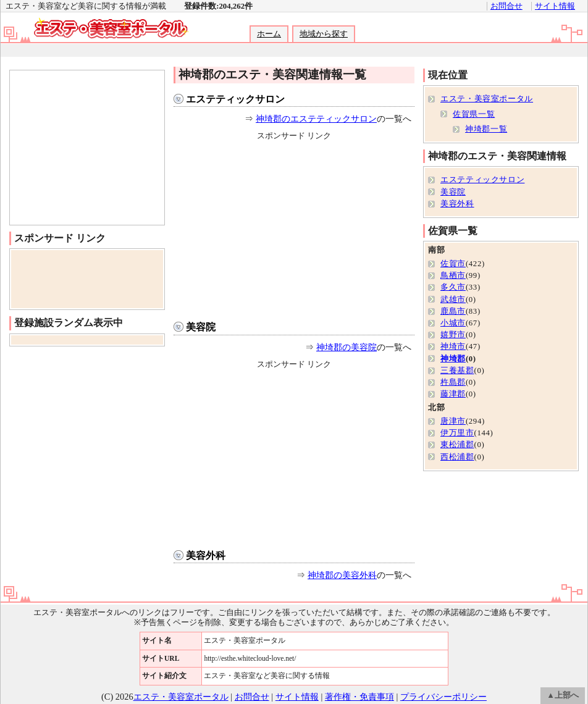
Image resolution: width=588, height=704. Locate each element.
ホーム (269, 34)
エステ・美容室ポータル (487, 99)
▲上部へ (563, 695)
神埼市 (453, 346)
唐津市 (453, 421)
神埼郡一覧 (486, 129)
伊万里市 (457, 433)
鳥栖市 (453, 275)
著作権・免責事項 (359, 697)
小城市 (453, 323)
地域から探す (324, 34)
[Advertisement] (293, 50)
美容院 (201, 327)
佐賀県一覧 (474, 114)
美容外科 (206, 555)
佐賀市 (453, 264)
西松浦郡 (457, 457)
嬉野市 (453, 335)
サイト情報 (555, 6)
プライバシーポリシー (443, 697)
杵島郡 (453, 382)
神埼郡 (453, 359)
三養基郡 (457, 371)
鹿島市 (453, 311)
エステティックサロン (235, 99)
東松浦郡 (457, 445)
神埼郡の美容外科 (342, 575)
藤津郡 (453, 394)
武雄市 (453, 300)
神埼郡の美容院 (346, 347)
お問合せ (506, 6)
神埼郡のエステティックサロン (316, 119)
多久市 (453, 287)
